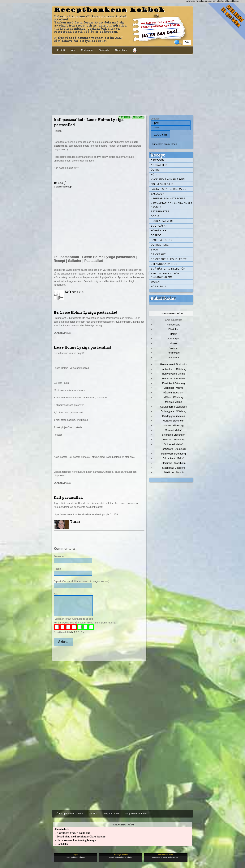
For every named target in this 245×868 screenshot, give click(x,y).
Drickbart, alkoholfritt (169, 259)
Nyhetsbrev (121, 50)
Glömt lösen (170, 144)
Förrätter (159, 231)
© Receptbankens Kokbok (70, 814)
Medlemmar (87, 50)
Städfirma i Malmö (174, 472)
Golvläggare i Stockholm (174, 407)
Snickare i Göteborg (174, 440)
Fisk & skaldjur (162, 184)
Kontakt (61, 50)
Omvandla (104, 50)
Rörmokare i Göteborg (174, 454)
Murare (173, 343)
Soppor (156, 235)
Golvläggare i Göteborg (174, 411)
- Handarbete (61, 829)
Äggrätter (159, 165)
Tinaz (75, 521)
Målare (174, 334)
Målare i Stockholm (174, 393)
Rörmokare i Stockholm (174, 449)
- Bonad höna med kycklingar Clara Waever (79, 837)
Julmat (156, 282)
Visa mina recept (63, 187)
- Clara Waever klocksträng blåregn (74, 840)
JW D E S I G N (77, 632)
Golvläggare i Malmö (174, 416)
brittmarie (74, 292)
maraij (60, 183)
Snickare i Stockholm (174, 435)
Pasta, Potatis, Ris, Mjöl (168, 189)
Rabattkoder (163, 298)
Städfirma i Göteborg (174, 468)
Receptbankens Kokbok (110, 10)
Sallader (158, 194)
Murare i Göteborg (173, 425)
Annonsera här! (172, 314)
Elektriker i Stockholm (174, 378)
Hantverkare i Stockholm (173, 364)
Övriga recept (161, 245)
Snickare (174, 348)
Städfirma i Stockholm (174, 463)
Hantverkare (174, 325)
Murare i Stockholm (174, 421)
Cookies (93, 814)
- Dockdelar (61, 844)
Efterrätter (160, 212)
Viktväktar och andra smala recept (172, 205)
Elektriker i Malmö (174, 388)
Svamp (155, 250)
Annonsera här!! (123, 825)
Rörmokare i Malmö (173, 458)
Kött (154, 175)
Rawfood (157, 160)
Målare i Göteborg (174, 397)
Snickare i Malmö (173, 444)
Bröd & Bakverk (162, 221)
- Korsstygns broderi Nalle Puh (72, 833)
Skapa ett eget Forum (136, 814)
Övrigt (156, 170)
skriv (73, 50)
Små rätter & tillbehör (168, 269)
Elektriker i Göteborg (174, 383)
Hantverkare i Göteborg (174, 369)
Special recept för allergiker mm (165, 275)
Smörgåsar (159, 226)
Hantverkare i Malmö (174, 374)
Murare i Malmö (174, 430)
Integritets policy (111, 814)
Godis (155, 216)
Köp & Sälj (158, 287)
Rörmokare (174, 353)
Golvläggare (174, 339)
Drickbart (158, 254)
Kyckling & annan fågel (168, 179)
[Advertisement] (122, 84)
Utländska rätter (164, 264)
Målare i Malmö (174, 402)
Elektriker (174, 329)
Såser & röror (162, 240)
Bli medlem (157, 144)
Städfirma (173, 357)
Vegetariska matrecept (168, 199)
